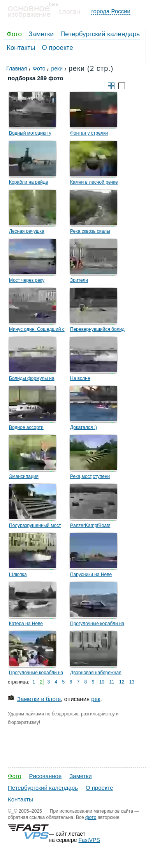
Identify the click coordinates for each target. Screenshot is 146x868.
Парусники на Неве (91, 575)
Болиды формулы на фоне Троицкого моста (33, 380)
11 (112, 682)
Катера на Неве (26, 624)
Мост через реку (27, 280)
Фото (14, 34)
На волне (80, 378)
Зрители (79, 280)
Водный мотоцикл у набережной (30, 134)
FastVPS (89, 840)
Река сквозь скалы (90, 231)
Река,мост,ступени (90, 476)
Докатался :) (84, 427)
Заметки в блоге (39, 699)
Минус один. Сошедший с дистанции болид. (37, 330)
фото (91, 817)
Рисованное (45, 776)
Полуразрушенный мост (35, 525)
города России (111, 11)
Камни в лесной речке (94, 182)
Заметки (41, 34)
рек (96, 699)
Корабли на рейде (29, 182)
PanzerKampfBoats (90, 525)
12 (122, 682)
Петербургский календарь (100, 34)
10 (102, 682)
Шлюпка (18, 575)
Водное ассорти (26, 427)
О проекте (57, 48)
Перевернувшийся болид (97, 329)
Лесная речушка (27, 231)
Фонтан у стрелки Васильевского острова (95, 134)
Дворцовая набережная (96, 673)
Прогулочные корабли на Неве (97, 625)
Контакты (21, 48)
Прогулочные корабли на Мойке (36, 674)
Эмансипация (24, 476)
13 (132, 682)
